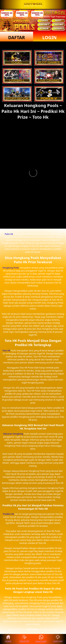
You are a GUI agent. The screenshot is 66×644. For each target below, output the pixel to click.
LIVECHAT (58, 639)
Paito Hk (9, 234)
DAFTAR (16, 37)
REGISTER (24, 639)
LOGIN (50, 37)
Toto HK (6, 351)
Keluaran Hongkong (13, 434)
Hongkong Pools (11, 268)
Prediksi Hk (8, 514)
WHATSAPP (41, 639)
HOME (8, 639)
